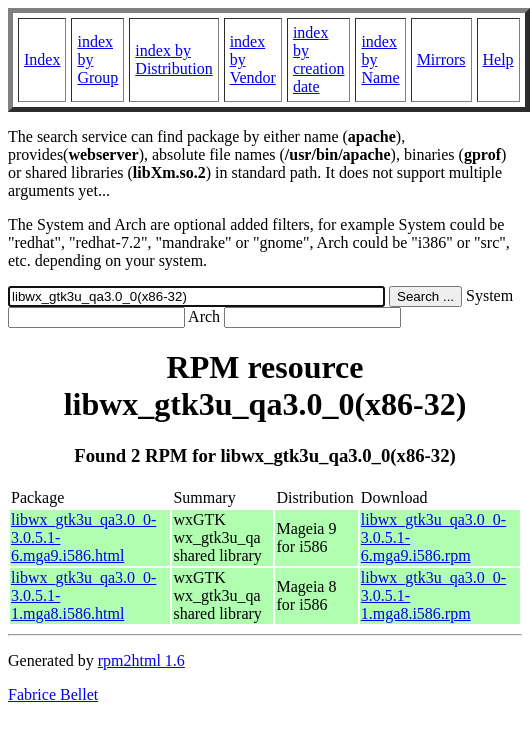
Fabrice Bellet (53, 694)
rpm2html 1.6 (141, 660)
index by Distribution (173, 59)
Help (498, 59)
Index (42, 59)
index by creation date (319, 59)
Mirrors (441, 59)
